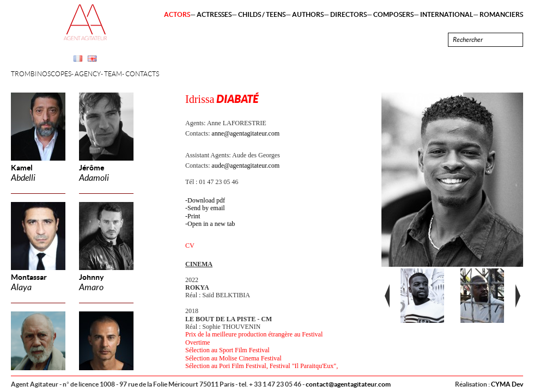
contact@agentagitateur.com (348, 384)
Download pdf (206, 200)
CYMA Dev (507, 384)
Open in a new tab (211, 224)
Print (194, 216)
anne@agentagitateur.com (245, 133)
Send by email (206, 208)
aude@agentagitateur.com (245, 166)
